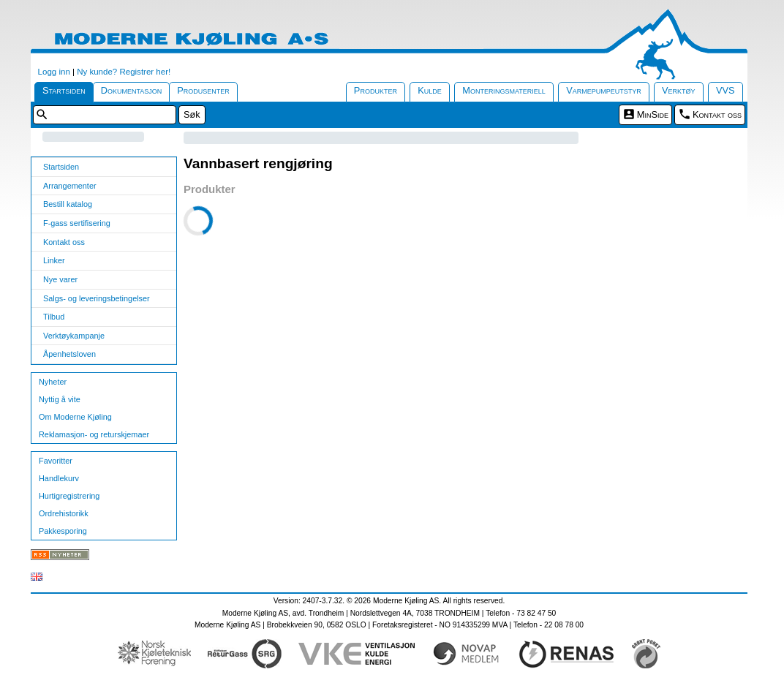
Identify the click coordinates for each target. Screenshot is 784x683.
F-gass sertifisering (77, 223)
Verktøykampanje (74, 336)
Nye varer (60, 279)
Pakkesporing (63, 531)
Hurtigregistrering (69, 496)
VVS (725, 90)
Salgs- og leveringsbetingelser (97, 298)
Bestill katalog (68, 204)
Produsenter (203, 90)
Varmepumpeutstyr (604, 90)
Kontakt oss (717, 114)
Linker (54, 260)
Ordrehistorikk (64, 513)
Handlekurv (59, 478)
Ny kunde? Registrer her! (124, 72)
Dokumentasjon (132, 90)
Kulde (430, 90)
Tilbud (54, 317)
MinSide (653, 114)
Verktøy (679, 90)
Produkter (376, 90)
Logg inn (54, 72)
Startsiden (64, 90)
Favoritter (56, 461)
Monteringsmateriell (504, 90)
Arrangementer (70, 186)
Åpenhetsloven (69, 354)
